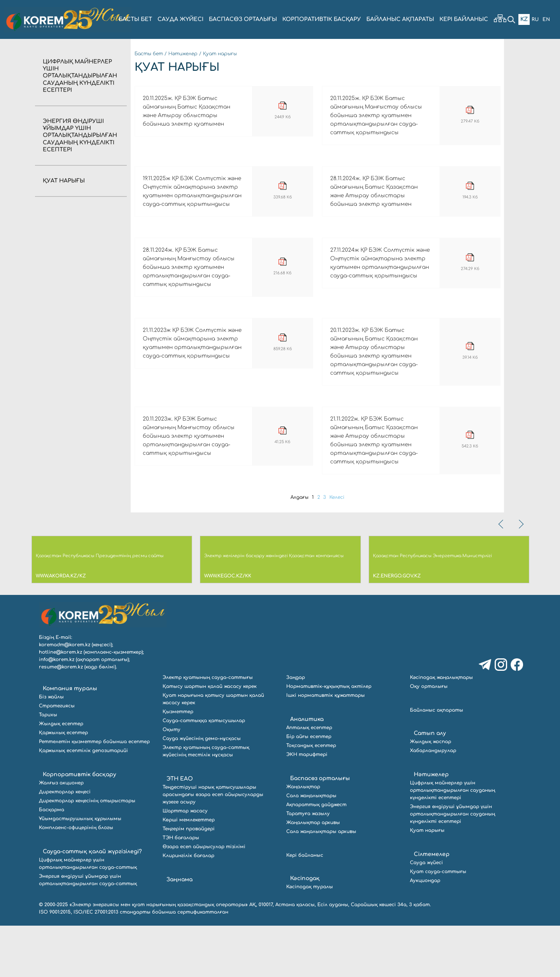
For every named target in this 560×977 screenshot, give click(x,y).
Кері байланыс (464, 19)
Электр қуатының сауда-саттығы (208, 729)
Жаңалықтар (303, 838)
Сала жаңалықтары (311, 847)
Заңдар (296, 729)
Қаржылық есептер (63, 784)
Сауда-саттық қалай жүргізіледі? (92, 903)
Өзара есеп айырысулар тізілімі (204, 898)
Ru (533, 19)
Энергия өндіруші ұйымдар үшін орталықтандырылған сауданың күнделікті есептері (80, 135)
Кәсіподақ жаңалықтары (441, 729)
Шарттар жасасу (185, 862)
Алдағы (297, 549)
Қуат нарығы (64, 181)
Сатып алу (430, 785)
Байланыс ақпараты (437, 761)
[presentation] (502, 575)
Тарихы (48, 766)
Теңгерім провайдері (189, 880)
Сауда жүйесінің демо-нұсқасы (202, 790)
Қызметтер (178, 763)
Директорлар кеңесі (65, 843)
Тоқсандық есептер (311, 797)
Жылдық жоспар (430, 793)
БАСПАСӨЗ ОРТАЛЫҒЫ (243, 19)
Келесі (339, 549)
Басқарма (52, 861)
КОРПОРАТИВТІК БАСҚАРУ (322, 19)
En (546, 19)
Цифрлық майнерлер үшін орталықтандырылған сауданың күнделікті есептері (80, 76)
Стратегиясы (57, 757)
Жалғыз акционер (61, 834)
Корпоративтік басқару (80, 826)
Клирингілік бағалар (188, 907)
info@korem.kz (57, 711)
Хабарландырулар (433, 802)
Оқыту (171, 781)
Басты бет (149, 54)
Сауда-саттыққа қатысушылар (204, 772)
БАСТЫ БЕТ (135, 19)
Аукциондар (425, 932)
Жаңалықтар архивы (313, 874)
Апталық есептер (309, 779)
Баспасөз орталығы (320, 830)
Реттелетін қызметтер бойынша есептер (94, 793)
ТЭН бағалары (181, 889)
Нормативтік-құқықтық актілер (329, 738)
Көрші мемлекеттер (189, 871)
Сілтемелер (432, 906)
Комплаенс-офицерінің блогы (76, 879)
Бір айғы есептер (309, 788)
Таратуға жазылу (308, 865)
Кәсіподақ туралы (310, 938)
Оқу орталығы (429, 738)
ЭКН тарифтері (307, 806)
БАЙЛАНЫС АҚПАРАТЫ (400, 19)
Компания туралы (70, 740)
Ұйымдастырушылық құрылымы (80, 870)
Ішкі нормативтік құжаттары (325, 747)
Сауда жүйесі (180, 19)
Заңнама (179, 931)
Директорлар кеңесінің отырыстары (87, 852)
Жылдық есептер (61, 775)
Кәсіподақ (305, 930)
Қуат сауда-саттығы (438, 923)
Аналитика (307, 771)
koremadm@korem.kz (65, 696)
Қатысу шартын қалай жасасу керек (210, 738)
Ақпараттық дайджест (316, 856)
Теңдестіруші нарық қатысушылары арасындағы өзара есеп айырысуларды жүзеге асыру (213, 846)
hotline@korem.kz (60, 703)
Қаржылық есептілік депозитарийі (83, 802)
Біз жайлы (51, 748)
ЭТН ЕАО (180, 830)
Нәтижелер (183, 54)
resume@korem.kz (61, 718)
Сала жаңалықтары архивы (321, 883)
